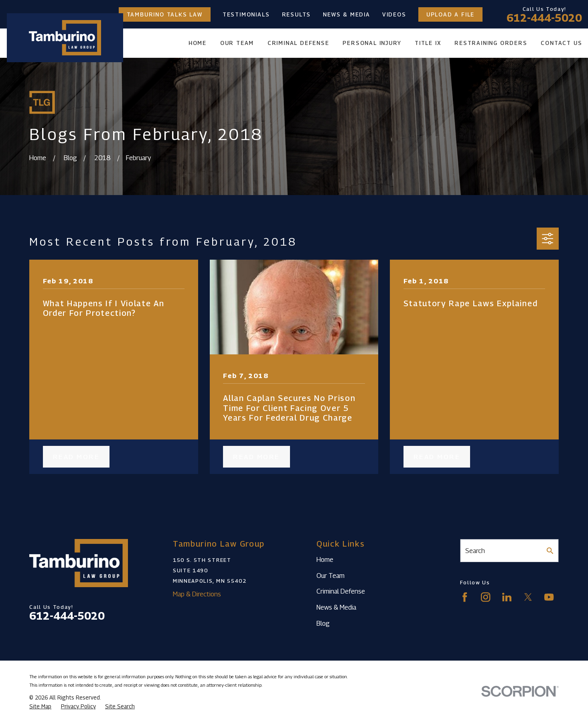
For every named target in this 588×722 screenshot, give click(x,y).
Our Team (330, 576)
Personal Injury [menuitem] (372, 43)
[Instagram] (486, 597)
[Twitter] (528, 597)
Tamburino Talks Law (165, 14)
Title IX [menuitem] (428, 43)
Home (325, 559)
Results (297, 14)
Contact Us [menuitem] (561, 43)
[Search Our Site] (550, 551)
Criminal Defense (341, 591)
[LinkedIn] (507, 597)
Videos (394, 14)
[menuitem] (40, 707)
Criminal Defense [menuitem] (298, 43)
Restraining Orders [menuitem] (491, 43)
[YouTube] (549, 597)
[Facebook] (465, 597)
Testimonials (246, 14)
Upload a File (450, 14)
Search (475, 551)
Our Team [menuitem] (237, 43)
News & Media (347, 14)
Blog (323, 623)
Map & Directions (197, 594)
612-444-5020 (544, 18)
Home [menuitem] (198, 43)
